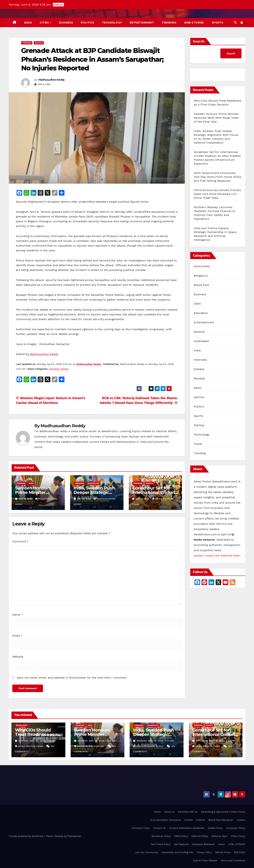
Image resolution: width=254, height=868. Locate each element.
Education (201, 313)
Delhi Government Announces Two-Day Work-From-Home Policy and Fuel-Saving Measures (218, 177)
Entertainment (142, 23)
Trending (169, 23)
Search (199, 41)
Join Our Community (146, 852)
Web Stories (194, 23)
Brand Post (202, 285)
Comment (20, 541)
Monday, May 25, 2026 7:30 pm (37, 741)
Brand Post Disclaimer (221, 820)
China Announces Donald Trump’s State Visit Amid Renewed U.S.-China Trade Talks (217, 194)
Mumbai (199, 378)
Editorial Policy (200, 836)
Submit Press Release (205, 861)
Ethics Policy (238, 836)
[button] (235, 22)
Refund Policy (223, 852)
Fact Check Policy (161, 844)
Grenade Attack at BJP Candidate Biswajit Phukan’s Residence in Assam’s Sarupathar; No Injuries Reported (92, 59)
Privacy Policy (204, 852)
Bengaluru (201, 276)
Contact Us (159, 828)
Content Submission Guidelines (187, 828)
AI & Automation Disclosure (165, 820)
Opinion (199, 397)
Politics (88, 23)
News (198, 388)
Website (18, 657)
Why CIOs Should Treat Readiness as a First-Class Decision (36, 734)
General (199, 332)
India (28, 23)
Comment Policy (141, 828)
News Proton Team (29, 746)
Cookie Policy (215, 828)
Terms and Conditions (233, 861)
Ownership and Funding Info (177, 852)
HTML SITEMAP (237, 844)
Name (18, 615)
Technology (112, 23)
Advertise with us (188, 812)
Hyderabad (201, 341)
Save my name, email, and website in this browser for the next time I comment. (72, 678)
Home (157, 812)
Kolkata (199, 369)
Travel (198, 444)
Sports (218, 23)
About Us (169, 812)
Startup (199, 425)
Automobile (202, 266)
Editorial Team (219, 836)
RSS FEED (240, 852)
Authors (200, 820)
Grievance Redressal (203, 844)
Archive (188, 820)
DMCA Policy (181, 836)
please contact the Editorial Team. (217, 556)
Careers (241, 820)
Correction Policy (236, 828)
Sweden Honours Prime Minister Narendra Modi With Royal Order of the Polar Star (216, 118)
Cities (45, 23)
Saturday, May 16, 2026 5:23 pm (215, 741)
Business (66, 23)
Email (17, 636)
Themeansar (74, 836)
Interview (200, 360)
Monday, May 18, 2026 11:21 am (155, 741)
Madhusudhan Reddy (52, 80)
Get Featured (181, 844)
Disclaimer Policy (161, 836)
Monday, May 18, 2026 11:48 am (96, 741)
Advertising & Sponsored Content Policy (223, 812)
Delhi (197, 304)
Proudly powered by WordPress (27, 836)
